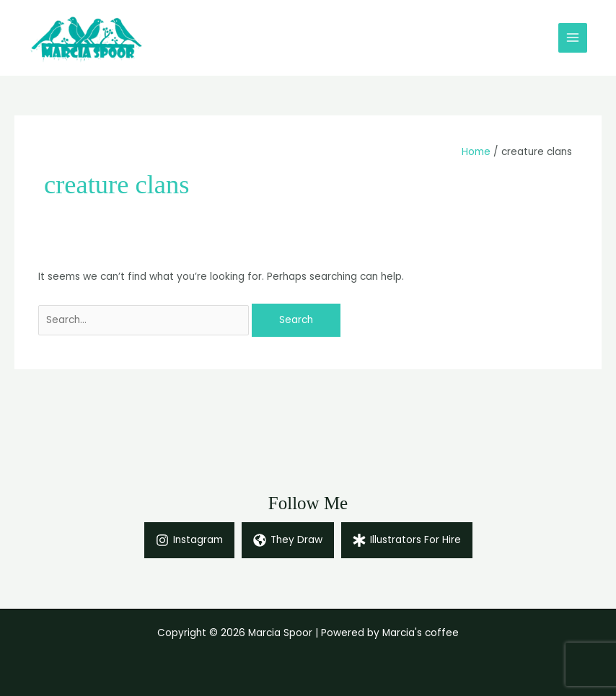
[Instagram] (189, 540)
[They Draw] (288, 540)
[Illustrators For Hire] (407, 540)
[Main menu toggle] (573, 38)
